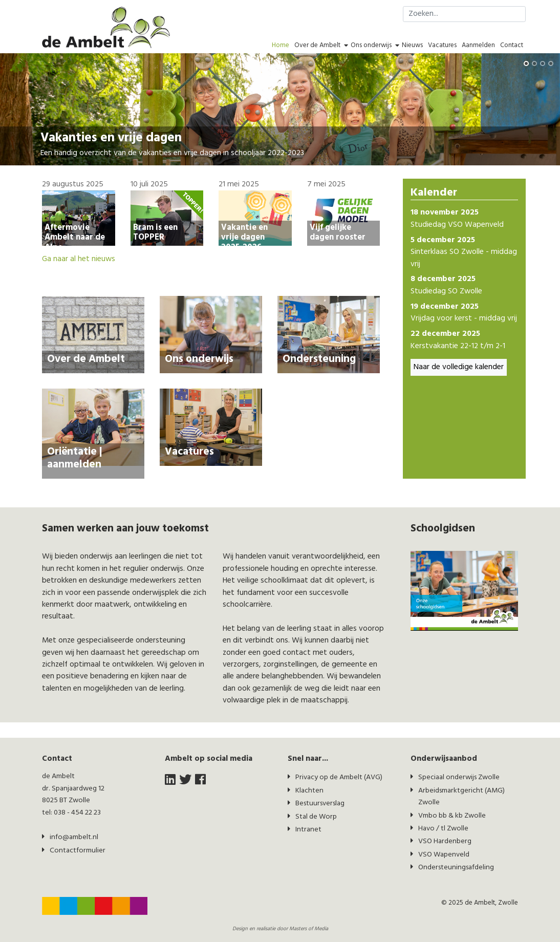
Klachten (309, 791)
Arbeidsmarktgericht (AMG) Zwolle (461, 797)
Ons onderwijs (371, 45)
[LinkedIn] (170, 780)
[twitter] (185, 780)
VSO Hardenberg (445, 841)
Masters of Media (309, 929)
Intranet (308, 830)
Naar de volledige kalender (459, 367)
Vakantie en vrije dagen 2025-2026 (244, 237)
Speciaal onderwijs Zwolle (459, 777)
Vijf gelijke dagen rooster (338, 232)
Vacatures (442, 45)
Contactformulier (78, 851)
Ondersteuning (319, 359)
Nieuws (412, 45)
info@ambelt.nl (74, 837)
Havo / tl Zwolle (443, 829)
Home (281, 45)
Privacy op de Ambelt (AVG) (339, 777)
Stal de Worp (316, 817)
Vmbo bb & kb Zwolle (452, 816)
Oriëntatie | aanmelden (75, 458)
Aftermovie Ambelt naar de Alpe (75, 237)
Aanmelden (478, 45)
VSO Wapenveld (444, 855)
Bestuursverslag (320, 804)
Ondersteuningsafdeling (456, 868)
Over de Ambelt (317, 45)
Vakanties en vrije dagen (111, 138)
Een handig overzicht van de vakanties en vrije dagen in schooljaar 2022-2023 (172, 153)
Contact (512, 45)
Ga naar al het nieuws (79, 259)
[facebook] (200, 780)
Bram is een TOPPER (155, 232)
